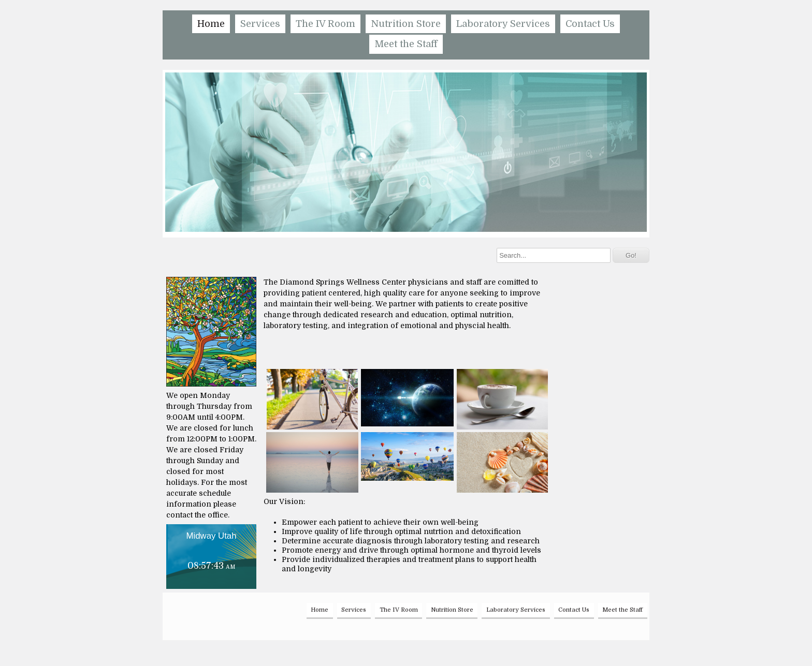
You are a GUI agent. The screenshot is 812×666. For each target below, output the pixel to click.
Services (260, 24)
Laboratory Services (503, 24)
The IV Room (325, 24)
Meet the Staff (406, 44)
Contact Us (590, 24)
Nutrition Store (406, 24)
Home (211, 24)
